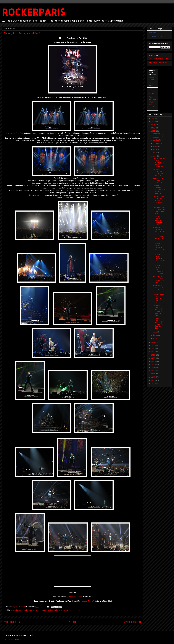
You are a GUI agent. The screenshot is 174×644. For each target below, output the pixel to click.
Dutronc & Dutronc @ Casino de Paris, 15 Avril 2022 (159, 248)
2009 (153, 380)
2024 (153, 125)
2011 (153, 374)
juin (155, 150)
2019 (153, 349)
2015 (153, 361)
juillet (155, 146)
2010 (153, 377)
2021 (153, 342)
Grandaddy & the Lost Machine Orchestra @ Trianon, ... (158, 220)
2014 (153, 364)
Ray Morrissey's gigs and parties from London (153, 102)
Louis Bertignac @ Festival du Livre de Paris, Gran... (159, 210)
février (156, 335)
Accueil (72, 622)
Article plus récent (12, 622)
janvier (156, 338)
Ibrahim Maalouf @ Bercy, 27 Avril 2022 (159, 181)
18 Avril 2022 (16, 610)
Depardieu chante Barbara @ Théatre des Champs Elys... (158, 323)
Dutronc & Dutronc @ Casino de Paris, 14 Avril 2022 (159, 258)
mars (155, 332)
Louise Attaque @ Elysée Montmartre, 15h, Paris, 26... (158, 200)
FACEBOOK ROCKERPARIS (159, 59)
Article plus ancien (133, 622)
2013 (153, 368)
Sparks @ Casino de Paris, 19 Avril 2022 (159, 230)
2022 (153, 131)
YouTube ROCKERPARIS (158, 63)
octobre (156, 140)
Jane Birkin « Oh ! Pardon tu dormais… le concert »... (159, 279)
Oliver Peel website (152, 91)
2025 (153, 122)
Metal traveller (152, 85)
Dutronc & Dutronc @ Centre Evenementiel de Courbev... (159, 269)
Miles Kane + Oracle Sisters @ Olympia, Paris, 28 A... (159, 172)
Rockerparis (152, 33)
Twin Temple (53, 610)
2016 (153, 358)
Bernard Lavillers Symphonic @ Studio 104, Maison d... (159, 190)
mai (155, 153)
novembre (157, 137)
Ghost (40, 610)
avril (155, 156)
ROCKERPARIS (33, 12)
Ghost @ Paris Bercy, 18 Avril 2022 (159, 239)
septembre (157, 143)
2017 (153, 355)
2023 (153, 128)
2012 (153, 371)
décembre (157, 134)
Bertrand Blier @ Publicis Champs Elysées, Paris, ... (159, 298)
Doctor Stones (151, 79)
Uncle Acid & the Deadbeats (69, 610)
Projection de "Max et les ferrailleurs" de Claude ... (159, 288)
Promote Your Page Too (156, 36)
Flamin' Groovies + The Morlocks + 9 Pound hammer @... (159, 163)
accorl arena (27, 610)
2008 (153, 383)
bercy (35, 610)
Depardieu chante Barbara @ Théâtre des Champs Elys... (158, 310)
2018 (153, 352)
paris (45, 610)
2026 (153, 118)
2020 (153, 345)
